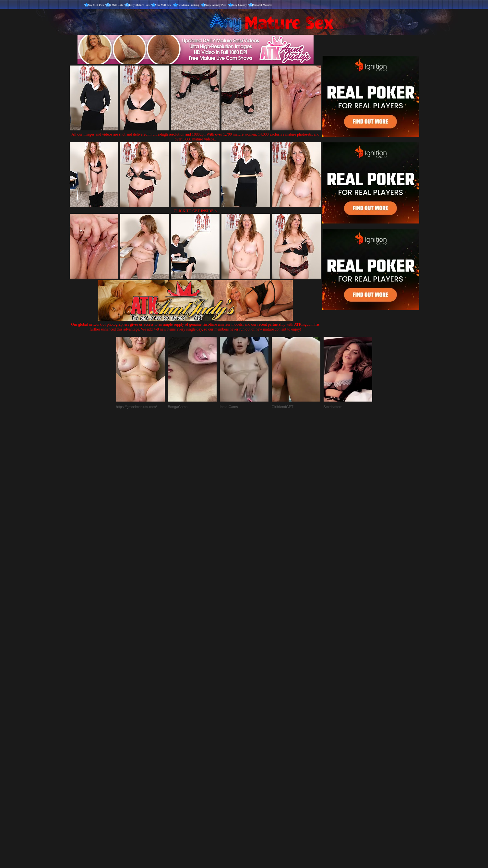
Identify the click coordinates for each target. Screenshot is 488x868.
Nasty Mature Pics (139, 5)
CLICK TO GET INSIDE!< (196, 211)
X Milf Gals (116, 5)
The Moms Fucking (188, 5)
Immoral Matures (262, 5)
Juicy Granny (239, 5)
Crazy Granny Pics (215, 5)
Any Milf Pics (95, 5)
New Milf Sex (163, 5)
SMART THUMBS (255, 733)
